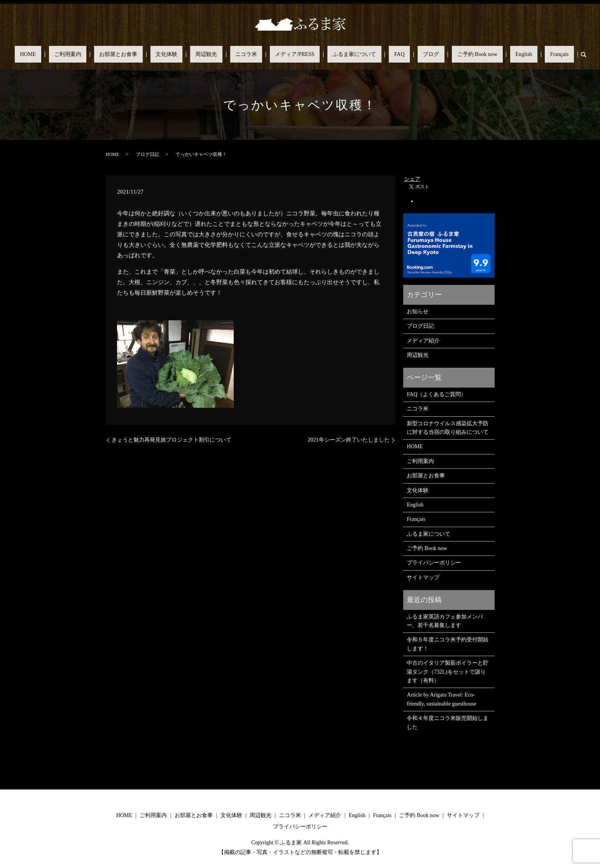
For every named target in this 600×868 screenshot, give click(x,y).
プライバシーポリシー (434, 563)
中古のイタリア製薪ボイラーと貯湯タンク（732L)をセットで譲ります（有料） (448, 672)
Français (496, 55)
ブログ (399, 55)
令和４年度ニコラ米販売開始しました (448, 722)
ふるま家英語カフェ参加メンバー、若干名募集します (445, 621)
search (515, 54)
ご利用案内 (120, 55)
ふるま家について (344, 55)
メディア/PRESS (295, 55)
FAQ (379, 55)
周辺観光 (227, 55)
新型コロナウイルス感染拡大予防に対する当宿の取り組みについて (448, 428)
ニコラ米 (257, 55)
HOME (90, 55)
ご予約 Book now (435, 55)
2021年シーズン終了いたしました (349, 440)
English (471, 55)
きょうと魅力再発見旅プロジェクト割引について (171, 440)
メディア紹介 (423, 341)
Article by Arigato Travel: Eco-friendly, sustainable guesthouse (441, 699)
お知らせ (418, 312)
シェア (412, 179)
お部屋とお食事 (160, 55)
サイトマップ (423, 577)
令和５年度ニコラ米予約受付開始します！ (448, 644)
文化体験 (198, 55)
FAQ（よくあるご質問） (436, 394)
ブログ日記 (147, 154)
